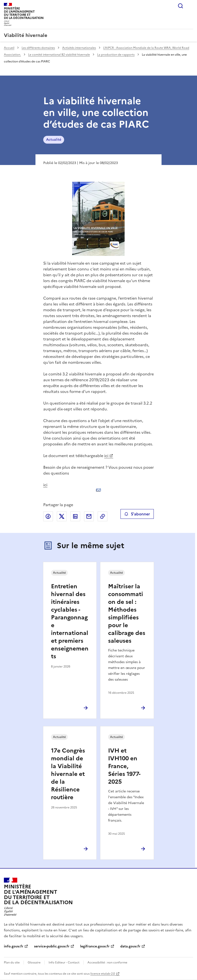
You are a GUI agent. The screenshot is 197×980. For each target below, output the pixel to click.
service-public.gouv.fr (52, 946)
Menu (190, 6)
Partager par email (89, 516)
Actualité (54, 140)
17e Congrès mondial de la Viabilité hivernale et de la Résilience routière (68, 774)
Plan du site (12, 963)
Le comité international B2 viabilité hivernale (59, 55)
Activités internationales (79, 48)
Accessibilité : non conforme (107, 963)
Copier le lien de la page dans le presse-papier (103, 516)
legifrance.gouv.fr (95, 946)
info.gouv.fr (14, 946)
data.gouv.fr (130, 946)
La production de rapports (116, 55)
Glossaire (34, 963)
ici (106, 456)
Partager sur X (62, 516)
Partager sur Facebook (48, 516)
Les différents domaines (38, 48)
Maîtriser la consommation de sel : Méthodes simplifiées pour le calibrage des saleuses (127, 614)
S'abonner (137, 514)
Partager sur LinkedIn (75, 516)
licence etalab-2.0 (103, 974)
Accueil (9, 48)
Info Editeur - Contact (64, 963)
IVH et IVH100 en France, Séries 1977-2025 (124, 766)
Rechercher (180, 6)
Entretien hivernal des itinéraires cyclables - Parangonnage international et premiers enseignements (70, 621)
